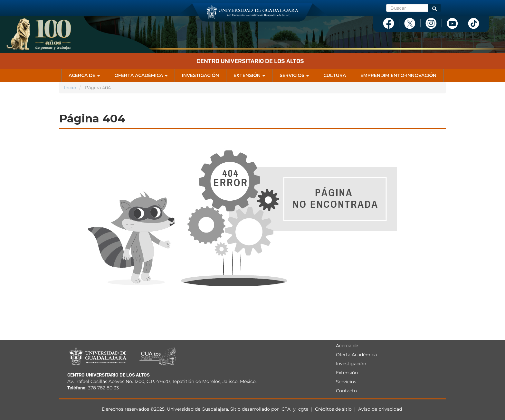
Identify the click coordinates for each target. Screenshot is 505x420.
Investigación (200, 75)
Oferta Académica (141, 75)
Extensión (249, 75)
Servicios (294, 75)
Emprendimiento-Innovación (398, 75)
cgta (303, 409)
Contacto (346, 391)
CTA (287, 409)
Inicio (70, 88)
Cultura (335, 75)
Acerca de (84, 75)
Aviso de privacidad (380, 409)
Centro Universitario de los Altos (250, 61)
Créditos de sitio (333, 409)
